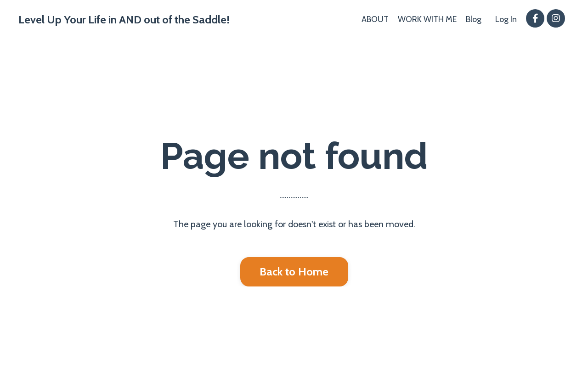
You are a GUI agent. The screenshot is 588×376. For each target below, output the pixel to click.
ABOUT (375, 19)
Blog (474, 19)
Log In (506, 19)
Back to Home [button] (294, 272)
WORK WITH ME (427, 19)
